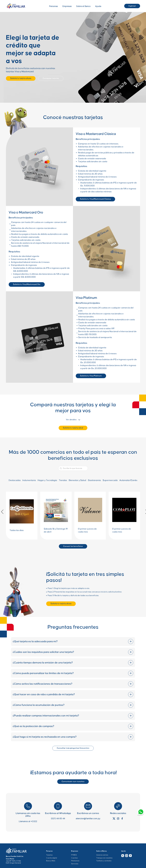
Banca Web (51, 861)
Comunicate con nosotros (73, 781)
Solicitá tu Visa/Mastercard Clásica (95, 199)
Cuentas (74, 858)
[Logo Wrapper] (16, 6)
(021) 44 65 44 (58, 819)
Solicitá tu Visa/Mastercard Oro (27, 284)
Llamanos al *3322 (28, 821)
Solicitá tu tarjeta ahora (21, 78)
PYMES (74, 855)
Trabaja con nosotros (104, 858)
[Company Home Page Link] (16, 851)
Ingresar (132, 6)
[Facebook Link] (130, 856)
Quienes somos (102, 855)
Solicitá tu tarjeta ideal (73, 428)
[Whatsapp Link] (141, 812)
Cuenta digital (52, 858)
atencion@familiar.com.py (88, 819)
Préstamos (75, 861)
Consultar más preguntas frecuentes (73, 748)
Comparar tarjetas (51, 78)
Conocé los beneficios (73, 546)
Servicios (75, 864)
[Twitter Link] (123, 856)
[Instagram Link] (126, 856)
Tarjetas (49, 855)
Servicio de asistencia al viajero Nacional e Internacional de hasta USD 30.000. (107, 333)
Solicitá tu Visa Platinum (91, 376)
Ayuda (98, 6)
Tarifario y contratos (104, 861)
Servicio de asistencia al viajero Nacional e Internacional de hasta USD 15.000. (40, 245)
